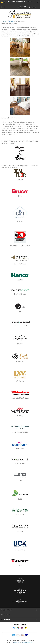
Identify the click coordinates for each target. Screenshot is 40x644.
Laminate (11, 21)
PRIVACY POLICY (17, 642)
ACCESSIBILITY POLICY (28, 642)
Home (4, 21)
